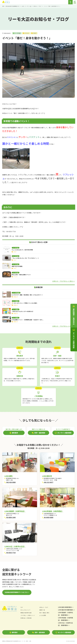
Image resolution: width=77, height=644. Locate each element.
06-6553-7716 (11, 553)
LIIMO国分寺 (47, 476)
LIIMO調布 (9, 476)
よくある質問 (43, 615)
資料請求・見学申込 (74, 315)
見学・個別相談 (38, 632)
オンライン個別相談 (63, 632)
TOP (22, 607)
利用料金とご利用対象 (26, 618)
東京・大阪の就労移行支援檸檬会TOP (11, 6)
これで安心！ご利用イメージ (28, 615)
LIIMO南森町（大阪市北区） (15, 511)
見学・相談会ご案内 (45, 613)
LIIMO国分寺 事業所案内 (66, 610)
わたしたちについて (26, 610)
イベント (27, 33)
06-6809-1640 (11, 517)
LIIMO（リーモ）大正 (26, 6)
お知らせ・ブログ (37, 6)
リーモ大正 (18, 33)
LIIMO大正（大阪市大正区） (15, 546)
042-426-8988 (11, 482)
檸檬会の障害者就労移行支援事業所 (17, 641)
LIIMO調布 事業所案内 (66, 607)
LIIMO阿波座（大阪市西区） (53, 511)
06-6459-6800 (49, 517)
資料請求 (14, 632)
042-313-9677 (49, 482)
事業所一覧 (42, 610)
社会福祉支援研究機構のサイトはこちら (16, 592)
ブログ (35, 33)
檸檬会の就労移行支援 (26, 613)
